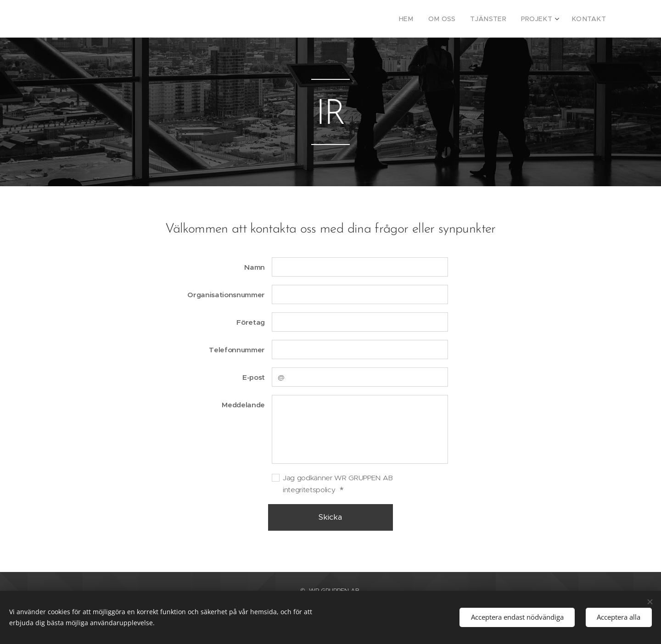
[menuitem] (421, 19)
